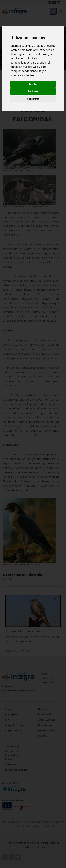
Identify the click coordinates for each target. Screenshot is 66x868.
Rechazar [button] (33, 91)
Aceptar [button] (33, 84)
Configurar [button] (33, 99)
